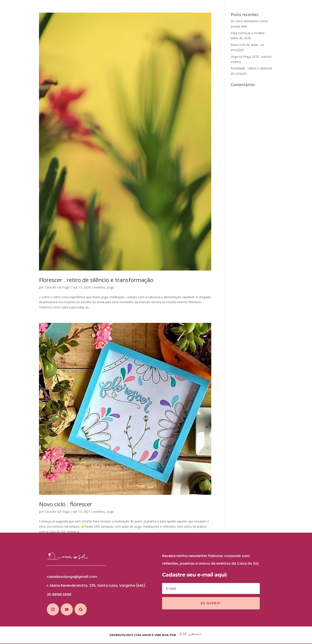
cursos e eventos (254, 12)
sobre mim (69, 12)
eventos (100, 287)
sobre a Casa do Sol (36, 12)
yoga (110, 287)
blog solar (284, 12)
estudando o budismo (215, 12)
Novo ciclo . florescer (66, 504)
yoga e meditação (99, 12)
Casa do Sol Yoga (57, 287)
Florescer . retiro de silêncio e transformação (96, 280)
